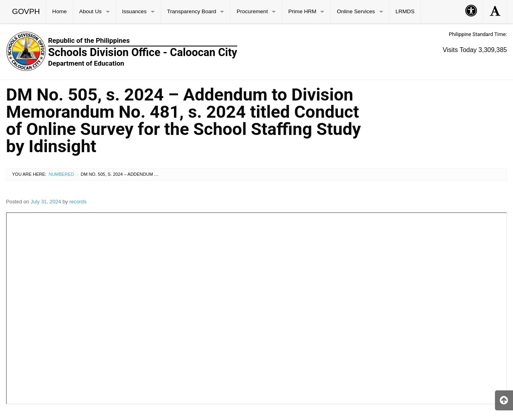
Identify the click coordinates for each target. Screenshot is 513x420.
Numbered (62, 174)
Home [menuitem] (59, 11)
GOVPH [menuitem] (26, 11)
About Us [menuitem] (91, 11)
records (78, 202)
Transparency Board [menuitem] (192, 11)
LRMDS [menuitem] (405, 11)
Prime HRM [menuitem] (302, 11)
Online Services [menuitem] (356, 11)
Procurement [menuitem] (252, 11)
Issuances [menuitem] (134, 11)
